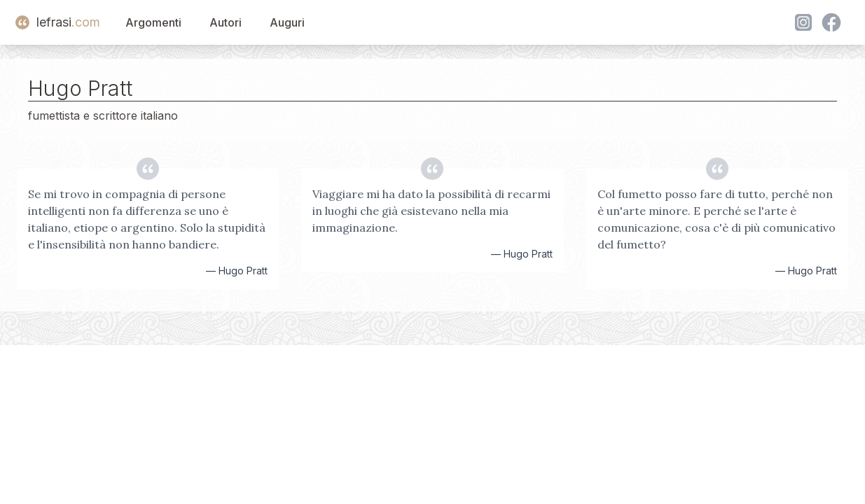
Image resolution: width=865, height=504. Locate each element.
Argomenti (153, 22)
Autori (226, 22)
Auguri (287, 22)
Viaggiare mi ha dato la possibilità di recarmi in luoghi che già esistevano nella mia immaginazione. (431, 211)
